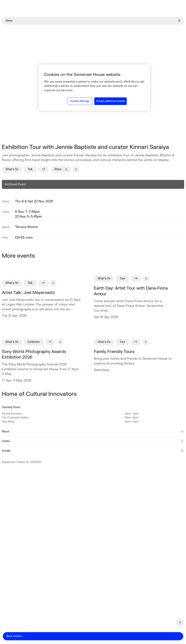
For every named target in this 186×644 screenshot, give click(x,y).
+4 (136, 279)
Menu (93, 21)
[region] (94, 88)
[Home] (93, 8)
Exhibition (34, 342)
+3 (43, 169)
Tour (122, 279)
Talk (30, 169)
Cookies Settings (80, 101)
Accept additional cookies (111, 101)
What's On (12, 169)
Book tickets (14, 636)
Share (61, 169)
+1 (43, 283)
